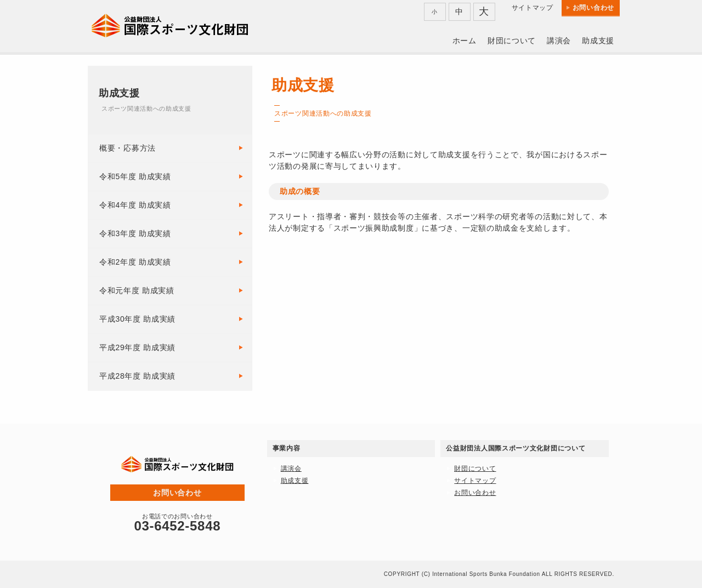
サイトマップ (533, 8)
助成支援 (598, 41)
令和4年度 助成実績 (135, 205)
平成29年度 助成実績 (137, 347)
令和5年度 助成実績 (135, 176)
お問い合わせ (593, 8)
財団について (512, 41)
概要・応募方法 (128, 148)
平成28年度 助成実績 (137, 376)
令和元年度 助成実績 (137, 290)
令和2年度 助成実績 (135, 262)
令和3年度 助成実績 (135, 233)
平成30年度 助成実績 (137, 319)
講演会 (559, 41)
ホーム (465, 41)
